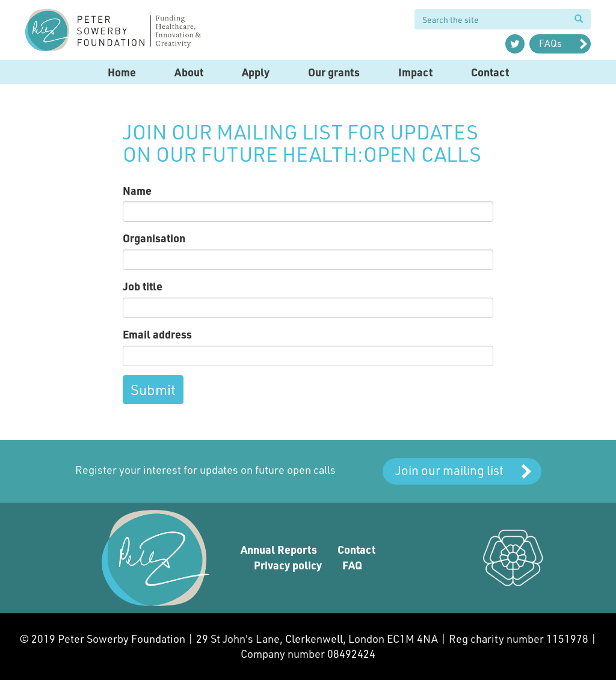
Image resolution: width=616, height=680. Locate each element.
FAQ (352, 565)
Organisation (154, 238)
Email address (157, 334)
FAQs (550, 43)
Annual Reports (279, 550)
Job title (143, 286)
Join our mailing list (449, 470)
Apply (256, 72)
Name (137, 191)
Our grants (334, 72)
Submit (153, 389)
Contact (490, 72)
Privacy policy (288, 565)
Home (122, 72)
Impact (415, 72)
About (189, 72)
